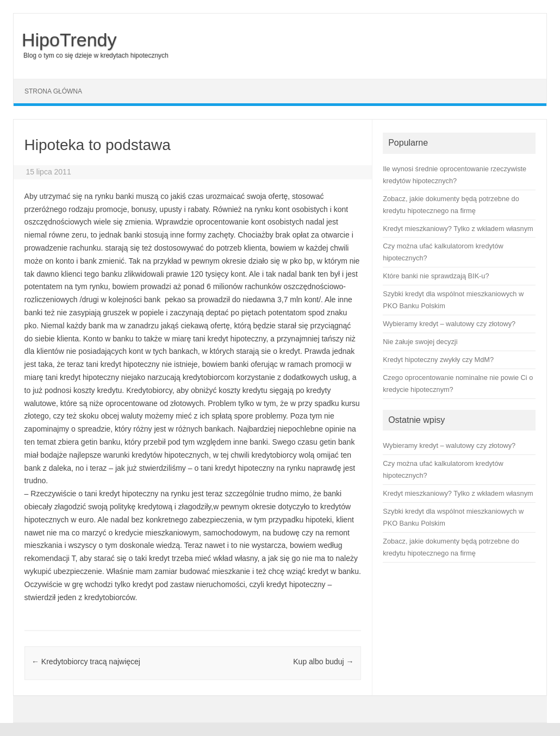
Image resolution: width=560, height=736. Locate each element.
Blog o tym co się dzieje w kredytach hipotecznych (96, 55)
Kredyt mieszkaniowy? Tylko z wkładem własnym (458, 493)
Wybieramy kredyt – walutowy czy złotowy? (449, 445)
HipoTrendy (69, 40)
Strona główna (53, 91)
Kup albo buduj (323, 662)
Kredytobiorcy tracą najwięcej (86, 662)
